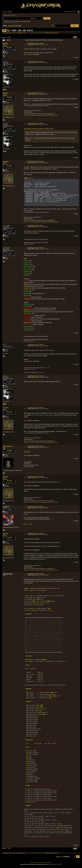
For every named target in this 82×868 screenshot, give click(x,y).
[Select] (30, 178)
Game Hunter (34, 33)
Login (24, 31)
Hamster (6, 43)
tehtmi (29, 33)
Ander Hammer (8, 446)
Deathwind (6, 507)
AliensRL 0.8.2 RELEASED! (15, 26)
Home (4, 31)
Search (14, 31)
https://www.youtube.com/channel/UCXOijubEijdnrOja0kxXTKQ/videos (41, 115)
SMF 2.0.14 (33, 863)
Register (30, 31)
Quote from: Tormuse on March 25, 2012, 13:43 (39, 129)
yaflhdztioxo (41, 33)
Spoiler (26, 54)
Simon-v (5, 61)
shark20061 (7, 226)
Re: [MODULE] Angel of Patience (35, 43)
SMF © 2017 (40, 863)
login (9, 15)
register (14, 15)
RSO (4, 345)
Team (19, 31)
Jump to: (58, 857)
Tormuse (6, 93)
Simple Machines (47, 863)
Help (9, 31)
